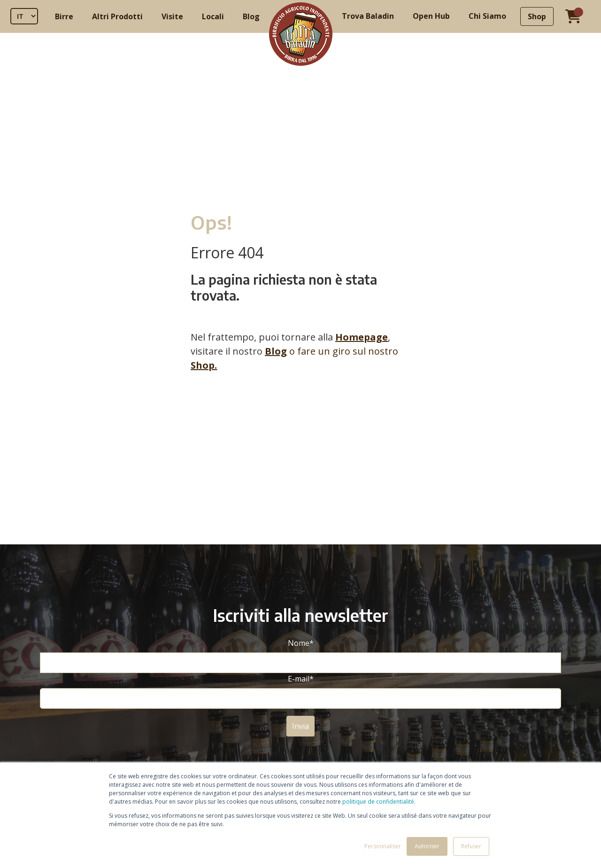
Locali (213, 16)
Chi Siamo (487, 16)
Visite (172, 16)
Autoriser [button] (427, 846)
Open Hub (431, 16)
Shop (537, 16)
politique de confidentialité (378, 802)
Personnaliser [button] (383, 846)
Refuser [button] (471, 846)
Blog (251, 16)
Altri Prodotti (117, 16)
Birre (64, 16)
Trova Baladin (368, 16)
